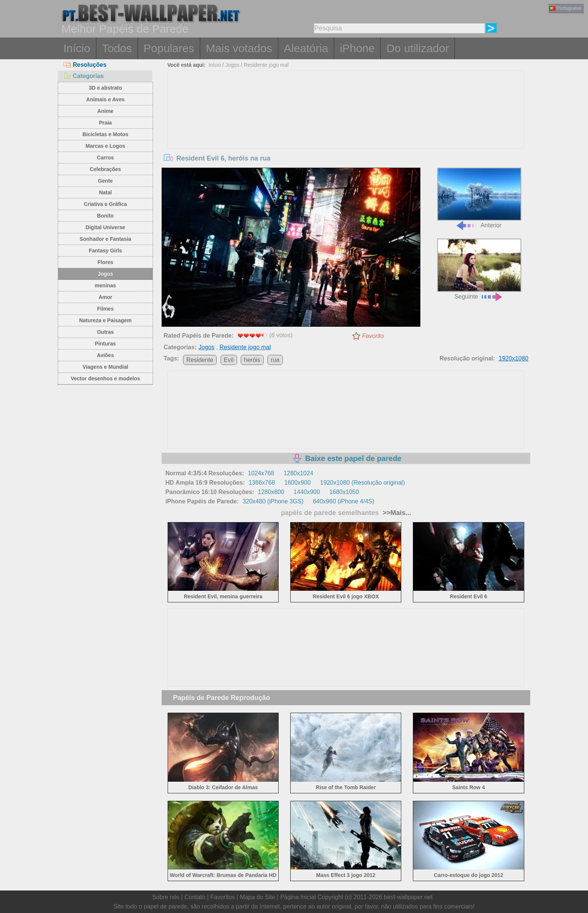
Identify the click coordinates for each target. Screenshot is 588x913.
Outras (105, 332)
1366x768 (262, 483)
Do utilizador (418, 48)
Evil (229, 360)
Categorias (84, 76)
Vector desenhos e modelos (105, 378)
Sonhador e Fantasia (105, 239)
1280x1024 (298, 473)
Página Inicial (298, 897)
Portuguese (565, 8)
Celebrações (105, 169)
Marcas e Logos (105, 146)
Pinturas (105, 344)
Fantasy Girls (106, 251)
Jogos (105, 274)
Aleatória (306, 48)
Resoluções (85, 65)
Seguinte (479, 269)
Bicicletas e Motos (105, 134)
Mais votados (239, 48)
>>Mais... (396, 513)
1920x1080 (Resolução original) (363, 483)
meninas (106, 285)
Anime (106, 111)
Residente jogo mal (266, 65)
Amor (106, 297)
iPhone (357, 48)
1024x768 (261, 473)
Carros (105, 158)
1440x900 (307, 492)
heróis (252, 360)
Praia (105, 123)
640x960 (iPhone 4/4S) (343, 501)
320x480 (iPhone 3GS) (273, 501)
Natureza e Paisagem (105, 320)
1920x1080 (514, 358)
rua (275, 360)
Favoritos (223, 897)
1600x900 (297, 483)
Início (77, 48)
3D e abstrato (106, 88)
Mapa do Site (258, 897)
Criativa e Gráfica (105, 204)
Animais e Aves (105, 99)
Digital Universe (105, 227)
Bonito (105, 216)
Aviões (105, 355)
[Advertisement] (346, 127)
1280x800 (271, 492)
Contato (195, 897)
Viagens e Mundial (105, 367)
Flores (105, 262)
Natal (105, 192)
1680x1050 (344, 492)
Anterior (479, 198)
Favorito (373, 336)
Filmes (105, 309)
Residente (200, 360)
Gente (105, 181)
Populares (169, 48)
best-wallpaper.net (408, 897)
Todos (117, 48)
